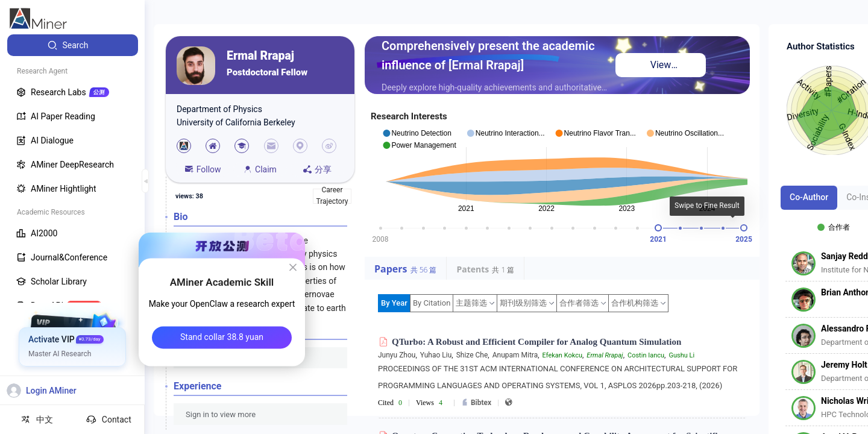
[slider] (658, 228)
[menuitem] (73, 45)
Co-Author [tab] (809, 197)
